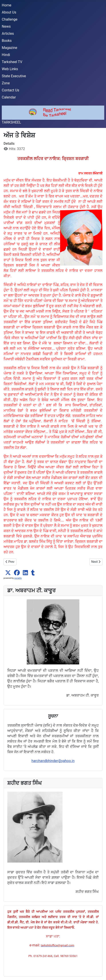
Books (7, 41)
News (6, 26)
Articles (8, 34)
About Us (9, 12)
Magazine (10, 48)
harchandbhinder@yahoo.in (53, 761)
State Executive (14, 76)
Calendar (9, 97)
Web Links (10, 69)
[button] (8, 573)
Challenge (10, 19)
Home (7, 5)
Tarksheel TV (12, 62)
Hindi (6, 55)
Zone (6, 83)
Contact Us (11, 90)
